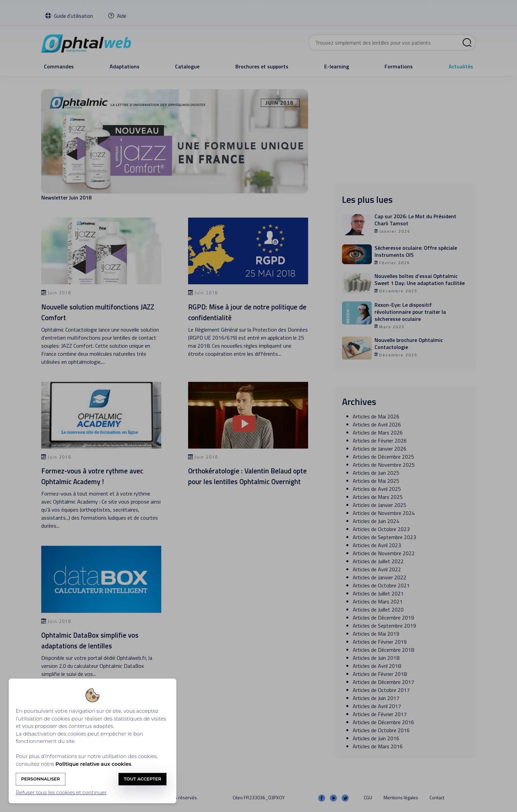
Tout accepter (142, 779)
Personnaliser (41, 779)
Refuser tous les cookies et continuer (61, 792)
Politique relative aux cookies (93, 764)
